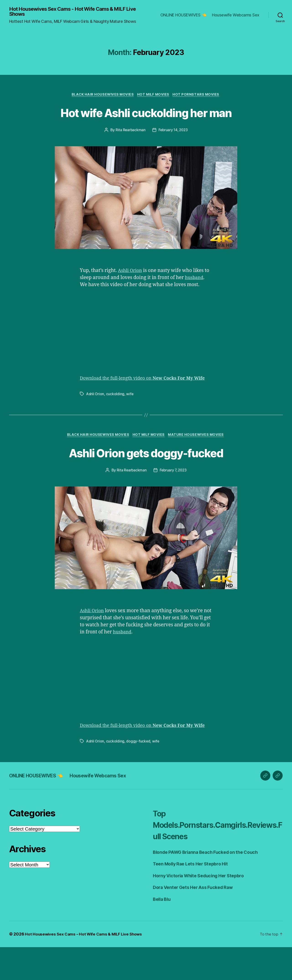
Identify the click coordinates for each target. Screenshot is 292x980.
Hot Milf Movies (154, 96)
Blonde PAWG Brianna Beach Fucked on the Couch (210, 885)
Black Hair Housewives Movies (102, 96)
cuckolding (116, 419)
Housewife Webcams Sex (236, 15)
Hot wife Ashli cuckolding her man (146, 122)
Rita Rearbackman (130, 148)
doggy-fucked (139, 774)
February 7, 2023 (173, 496)
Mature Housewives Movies (198, 460)
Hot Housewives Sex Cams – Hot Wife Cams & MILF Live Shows (86, 967)
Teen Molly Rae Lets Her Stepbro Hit (194, 897)
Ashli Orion (131, 289)
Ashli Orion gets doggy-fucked (146, 478)
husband (195, 296)
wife (130, 419)
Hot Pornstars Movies (198, 96)
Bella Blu (163, 932)
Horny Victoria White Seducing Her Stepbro (203, 908)
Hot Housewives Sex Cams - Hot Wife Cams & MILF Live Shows (73, 12)
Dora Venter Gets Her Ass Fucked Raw (197, 920)
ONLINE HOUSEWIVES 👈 (183, 15)
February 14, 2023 (173, 148)
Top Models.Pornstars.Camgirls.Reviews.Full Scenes (216, 857)
